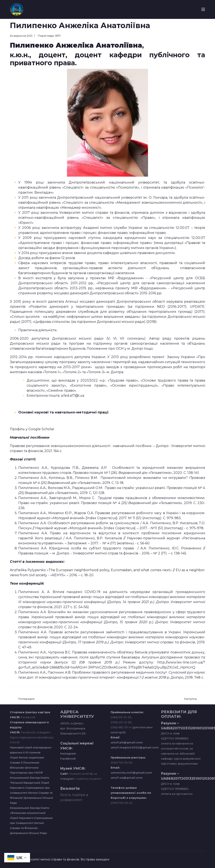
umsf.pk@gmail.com (127, 742)
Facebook (28, 717)
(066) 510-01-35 (121, 717)
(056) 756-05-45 (122, 803)
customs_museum (88, 779)
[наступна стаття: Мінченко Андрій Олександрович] (190, 699)
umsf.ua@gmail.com (127, 778)
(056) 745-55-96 (121, 762)
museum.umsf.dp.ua (83, 774)
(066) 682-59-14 (121, 727)
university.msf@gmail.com (131, 773)
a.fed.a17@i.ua (73, 396)
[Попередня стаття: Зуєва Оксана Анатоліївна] (26, 699)
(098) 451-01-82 (121, 722)
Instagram (44, 732)
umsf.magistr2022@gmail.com (135, 747)
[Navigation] (203, 9)
